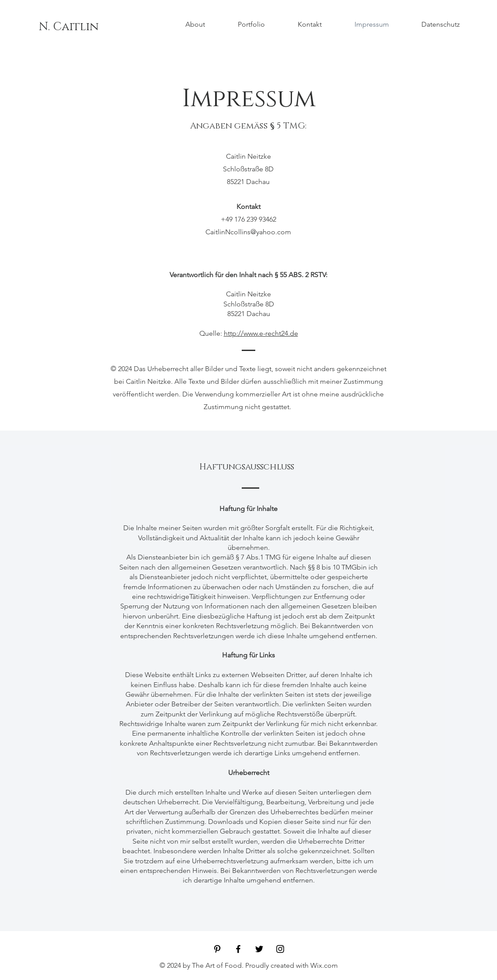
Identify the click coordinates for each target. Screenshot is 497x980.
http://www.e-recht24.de (261, 333)
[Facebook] (238, 949)
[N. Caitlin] (69, 27)
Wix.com (324, 965)
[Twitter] (259, 949)
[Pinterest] (217, 949)
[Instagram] (280, 949)
